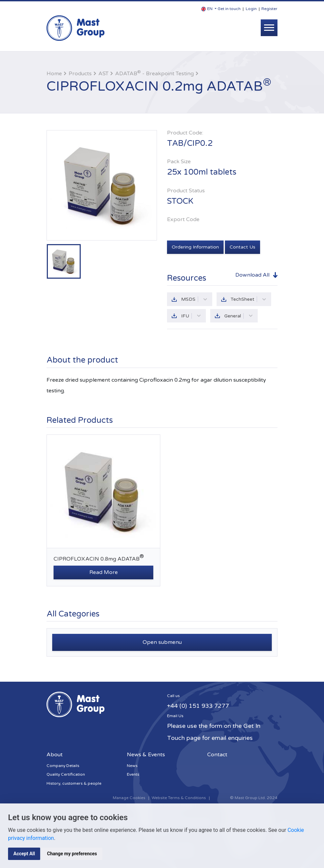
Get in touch (229, 9)
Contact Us (242, 247)
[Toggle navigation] (269, 28)
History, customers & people (74, 783)
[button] (209, 9)
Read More (104, 572)
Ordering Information (195, 247)
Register (269, 9)
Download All (252, 275)
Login (251, 9)
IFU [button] (191, 316)
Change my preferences (72, 854)
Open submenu (162, 642)
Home (54, 74)
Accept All (24, 854)
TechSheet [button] (249, 299)
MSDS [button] (194, 299)
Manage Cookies (129, 798)
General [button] (239, 316)
